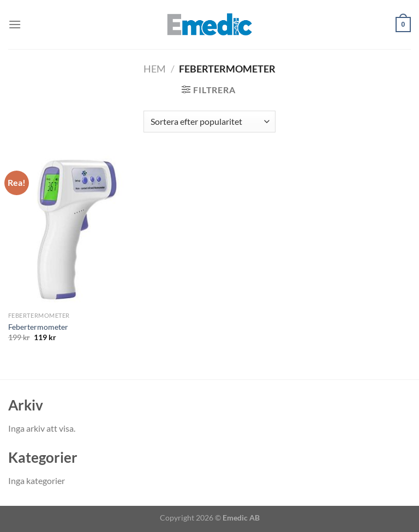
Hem (155, 69)
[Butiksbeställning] (209, 122)
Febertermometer (38, 327)
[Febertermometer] (72, 230)
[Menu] (15, 24)
